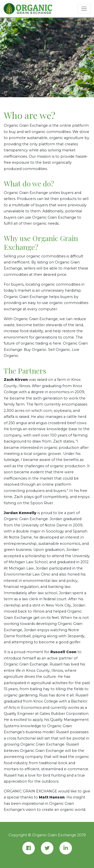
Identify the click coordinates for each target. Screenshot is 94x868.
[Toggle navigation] (84, 9)
